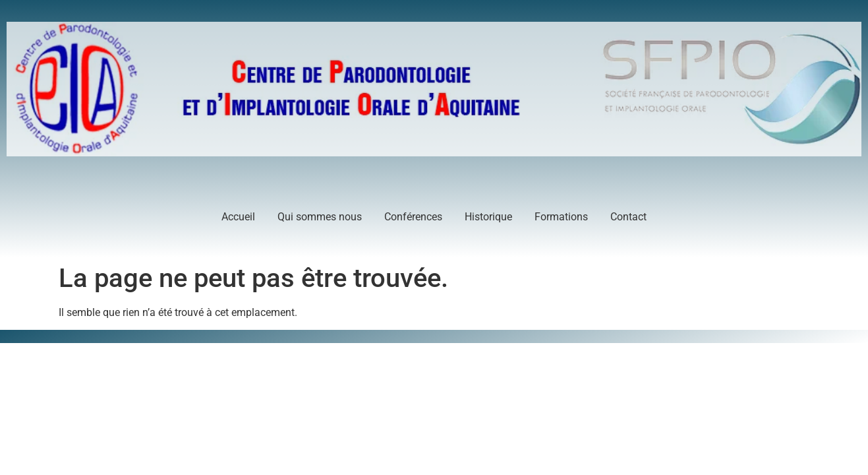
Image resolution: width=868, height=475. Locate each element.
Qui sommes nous (320, 217)
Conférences (413, 217)
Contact (628, 217)
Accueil (238, 217)
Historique (488, 217)
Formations (561, 217)
